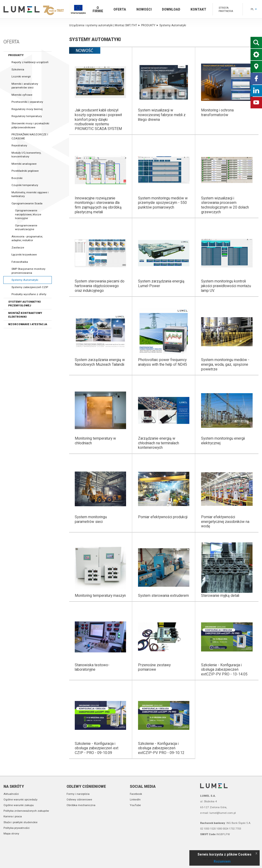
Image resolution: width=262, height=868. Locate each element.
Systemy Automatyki (25, 280)
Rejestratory (19, 145)
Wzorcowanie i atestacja (28, 324)
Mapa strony (11, 834)
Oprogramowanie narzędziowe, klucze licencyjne (28, 214)
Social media (143, 786)
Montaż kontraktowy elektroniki (25, 315)
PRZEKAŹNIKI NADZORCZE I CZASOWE (30, 136)
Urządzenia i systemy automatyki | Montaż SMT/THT (105, 25)
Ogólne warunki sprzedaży (21, 799)
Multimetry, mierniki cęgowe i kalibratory (30, 194)
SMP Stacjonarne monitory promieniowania (28, 271)
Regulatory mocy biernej (27, 109)
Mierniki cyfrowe (22, 95)
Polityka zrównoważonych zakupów (26, 811)
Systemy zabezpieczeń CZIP (30, 287)
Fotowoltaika (20, 262)
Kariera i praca (13, 816)
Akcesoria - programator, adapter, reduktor (27, 238)
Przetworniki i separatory (27, 102)
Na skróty (14, 786)
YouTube (135, 805)
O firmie (98, 9)
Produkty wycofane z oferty (29, 294)
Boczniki (17, 178)
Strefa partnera (226, 9)
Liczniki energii (21, 76)
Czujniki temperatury (25, 185)
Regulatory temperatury (27, 116)
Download (171, 9)
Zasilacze (18, 247)
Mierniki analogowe (24, 164)
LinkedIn (135, 799)
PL (254, 9)
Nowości (144, 9)
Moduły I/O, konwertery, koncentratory (26, 155)
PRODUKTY (16, 55)
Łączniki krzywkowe (24, 255)
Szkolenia (18, 69)
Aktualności (11, 794)
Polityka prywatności (17, 828)
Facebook (136, 794)
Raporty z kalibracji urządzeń (30, 62)
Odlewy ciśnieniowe (86, 786)
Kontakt (198, 9)
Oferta (120, 9)
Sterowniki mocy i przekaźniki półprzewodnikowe (30, 125)
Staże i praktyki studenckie (21, 822)
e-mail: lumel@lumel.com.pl (218, 813)
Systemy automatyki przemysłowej (24, 304)
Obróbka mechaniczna (81, 805)
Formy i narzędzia (78, 794)
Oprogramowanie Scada (27, 203)
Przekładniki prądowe (25, 171)
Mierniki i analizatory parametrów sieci (25, 86)
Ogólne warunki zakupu (19, 805)
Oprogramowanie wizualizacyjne (26, 227)
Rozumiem (222, 861)
